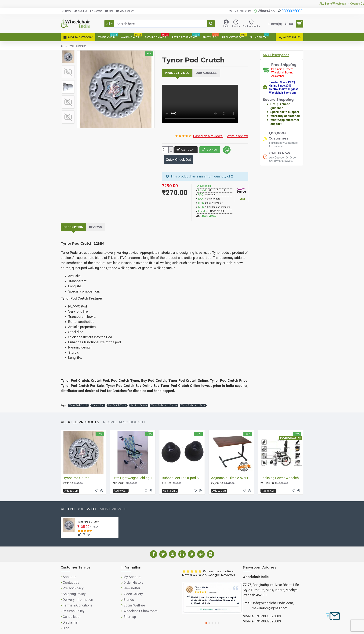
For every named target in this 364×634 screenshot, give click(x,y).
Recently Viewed (78, 500)
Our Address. (201, 73)
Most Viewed (113, 500)
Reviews (92, 223)
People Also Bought (124, 413)
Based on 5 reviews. (208, 131)
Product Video (176, 73)
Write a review (237, 131)
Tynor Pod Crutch (78, 397)
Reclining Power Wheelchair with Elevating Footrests (281, 469)
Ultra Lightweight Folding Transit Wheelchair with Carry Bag (133, 469)
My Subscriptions (276, 55)
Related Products (80, 413)
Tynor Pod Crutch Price (193, 397)
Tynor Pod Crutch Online (164, 397)
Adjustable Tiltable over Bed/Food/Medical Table (232, 469)
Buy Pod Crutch (139, 397)
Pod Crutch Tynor (117, 397)
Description (72, 223)
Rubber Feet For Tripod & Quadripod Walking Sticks (183, 469)
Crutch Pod (98, 397)
